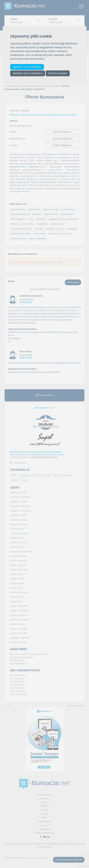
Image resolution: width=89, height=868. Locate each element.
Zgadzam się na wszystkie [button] (27, 67)
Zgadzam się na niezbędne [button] (28, 73)
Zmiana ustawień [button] (58, 73)
